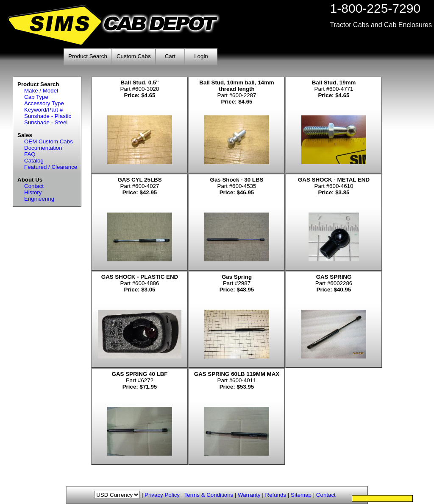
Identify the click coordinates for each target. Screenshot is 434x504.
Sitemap (301, 495)
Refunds (276, 495)
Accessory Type (44, 103)
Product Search (88, 56)
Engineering (39, 199)
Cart (170, 56)
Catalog (34, 161)
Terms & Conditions (209, 495)
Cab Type (36, 97)
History (33, 192)
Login (201, 56)
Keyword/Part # (43, 110)
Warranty (249, 495)
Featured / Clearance (51, 167)
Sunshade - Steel (46, 122)
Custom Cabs (134, 56)
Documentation (43, 148)
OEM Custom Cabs (49, 141)
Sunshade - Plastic (48, 116)
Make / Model (41, 91)
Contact (34, 186)
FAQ (30, 154)
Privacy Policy (162, 495)
